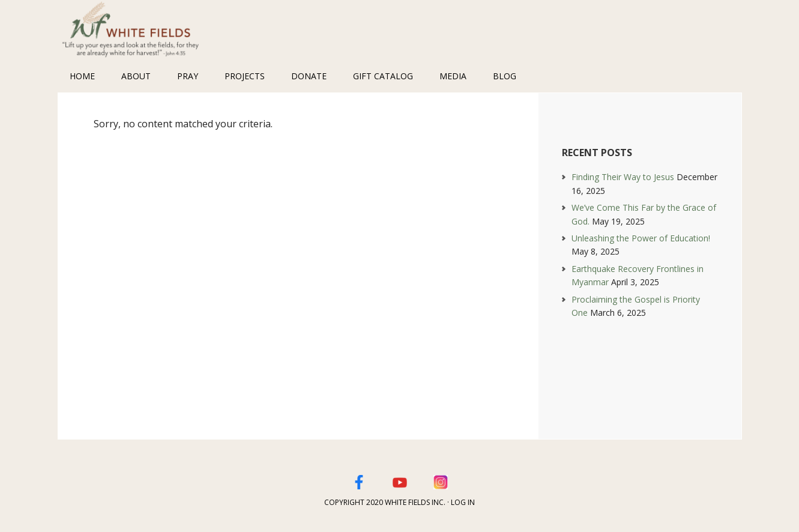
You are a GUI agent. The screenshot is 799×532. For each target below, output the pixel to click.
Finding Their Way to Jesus (623, 177)
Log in (463, 502)
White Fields (136, 30)
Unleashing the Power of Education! (641, 238)
